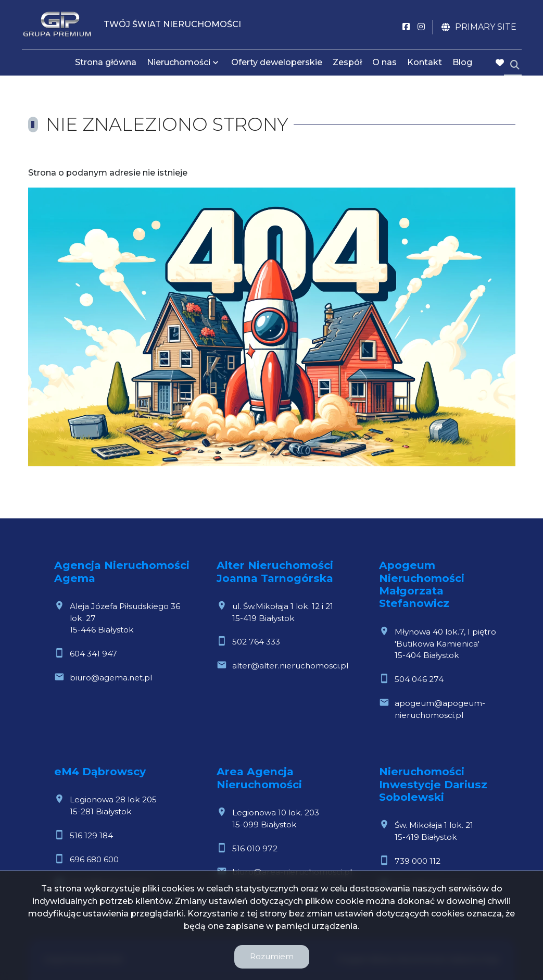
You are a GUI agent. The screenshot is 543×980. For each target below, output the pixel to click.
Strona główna (106, 64)
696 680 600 (94, 859)
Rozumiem (272, 956)
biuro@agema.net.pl (111, 678)
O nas (384, 64)
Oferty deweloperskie (277, 64)
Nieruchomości (179, 64)
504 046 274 (419, 679)
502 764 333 (256, 642)
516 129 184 (91, 835)
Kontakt (425, 64)
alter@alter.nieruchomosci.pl (290, 666)
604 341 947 (93, 654)
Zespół (347, 64)
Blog (462, 64)
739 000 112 (418, 861)
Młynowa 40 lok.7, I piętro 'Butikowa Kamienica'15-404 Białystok (445, 644)
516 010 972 (255, 848)
